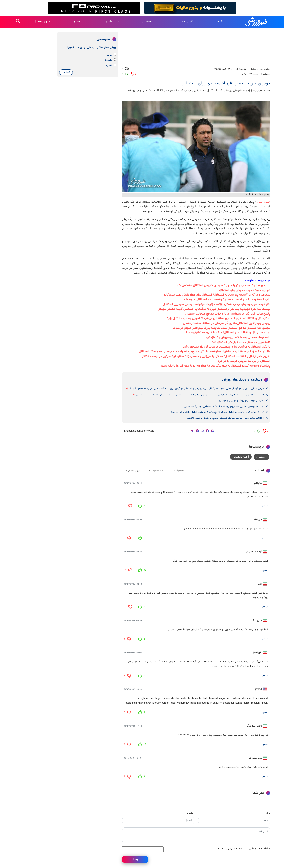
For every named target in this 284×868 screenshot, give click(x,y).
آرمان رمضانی (241, 457)
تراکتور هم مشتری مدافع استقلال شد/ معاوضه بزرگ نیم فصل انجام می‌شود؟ (221, 328)
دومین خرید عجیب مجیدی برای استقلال (245, 290)
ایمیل (191, 813)
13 (125, 607)
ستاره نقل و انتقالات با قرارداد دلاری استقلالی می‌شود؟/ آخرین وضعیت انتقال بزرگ (218, 318)
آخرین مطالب (185, 22)
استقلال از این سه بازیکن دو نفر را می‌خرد (244, 361)
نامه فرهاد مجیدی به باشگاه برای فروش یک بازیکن (238, 337)
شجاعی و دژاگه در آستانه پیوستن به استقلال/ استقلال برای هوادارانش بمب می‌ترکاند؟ (216, 295)
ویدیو (77, 22)
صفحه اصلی (264, 69)
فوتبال (253, 69)
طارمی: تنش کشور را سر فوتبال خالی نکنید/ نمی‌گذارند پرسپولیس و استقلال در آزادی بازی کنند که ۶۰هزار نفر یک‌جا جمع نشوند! (197, 389)
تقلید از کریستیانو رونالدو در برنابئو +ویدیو (241, 401)
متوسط (111, 60)
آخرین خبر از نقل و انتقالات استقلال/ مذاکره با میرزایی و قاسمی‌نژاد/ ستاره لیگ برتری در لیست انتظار (206, 356)
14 (125, 506)
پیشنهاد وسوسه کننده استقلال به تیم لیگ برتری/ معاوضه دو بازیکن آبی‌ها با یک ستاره (215, 366)
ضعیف (111, 65)
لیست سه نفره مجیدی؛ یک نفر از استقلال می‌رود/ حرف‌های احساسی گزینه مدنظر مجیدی (214, 309)
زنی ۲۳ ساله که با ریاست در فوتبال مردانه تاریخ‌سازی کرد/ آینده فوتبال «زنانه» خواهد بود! (218, 412)
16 (145, 538)
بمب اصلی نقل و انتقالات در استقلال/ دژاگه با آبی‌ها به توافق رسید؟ (228, 333)
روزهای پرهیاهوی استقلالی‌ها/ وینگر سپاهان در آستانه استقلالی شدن (227, 323)
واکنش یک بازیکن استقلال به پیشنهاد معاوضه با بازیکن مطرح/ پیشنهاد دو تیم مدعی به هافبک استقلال (205, 352)
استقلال (147, 22)
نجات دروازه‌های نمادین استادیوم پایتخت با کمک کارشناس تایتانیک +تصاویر (224, 407)
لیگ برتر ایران (240, 69)
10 (125, 570)
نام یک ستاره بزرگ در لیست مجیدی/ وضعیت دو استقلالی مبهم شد (227, 300)
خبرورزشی (256, 22)
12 (145, 744)
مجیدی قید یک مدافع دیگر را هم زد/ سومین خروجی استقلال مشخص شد (223, 285)
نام (268, 813)
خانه (220, 22)
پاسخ (265, 506)
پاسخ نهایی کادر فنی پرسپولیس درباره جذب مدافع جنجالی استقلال (228, 314)
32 (145, 570)
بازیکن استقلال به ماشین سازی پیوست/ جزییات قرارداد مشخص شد (227, 347)
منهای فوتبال (42, 22)
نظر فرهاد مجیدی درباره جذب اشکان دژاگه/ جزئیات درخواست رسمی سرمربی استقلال (217, 304)
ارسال (135, 859)
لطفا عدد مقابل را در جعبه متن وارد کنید (244, 849)
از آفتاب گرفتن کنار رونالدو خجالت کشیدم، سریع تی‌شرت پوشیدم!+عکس (225, 418)
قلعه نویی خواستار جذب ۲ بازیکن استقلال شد (241, 342)
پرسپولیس (112, 22)
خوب (112, 55)
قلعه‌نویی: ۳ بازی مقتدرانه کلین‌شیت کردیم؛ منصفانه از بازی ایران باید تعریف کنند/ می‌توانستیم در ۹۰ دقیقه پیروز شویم (200, 395)
